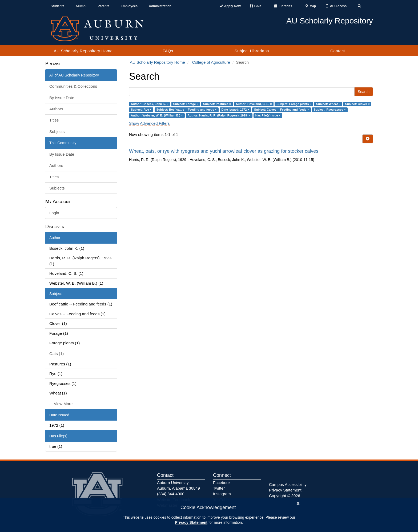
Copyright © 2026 (285, 496)
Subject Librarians (252, 51)
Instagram (222, 494)
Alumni (81, 6)
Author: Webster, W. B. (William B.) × (157, 115)
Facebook (222, 483)
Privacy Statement (191, 522)
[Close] (298, 503)
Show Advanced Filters (149, 123)
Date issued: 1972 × (236, 110)
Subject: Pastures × (217, 104)
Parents (103, 6)
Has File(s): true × (268, 115)
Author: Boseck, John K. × (150, 104)
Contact (338, 51)
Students (57, 6)
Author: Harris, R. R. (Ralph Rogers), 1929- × (219, 115)
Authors (56, 109)
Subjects (57, 132)
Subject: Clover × (357, 104)
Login (54, 213)
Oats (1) (57, 354)
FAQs (168, 51)
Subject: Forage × (186, 104)
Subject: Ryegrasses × (330, 110)
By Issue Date (62, 98)
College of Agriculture (211, 62)
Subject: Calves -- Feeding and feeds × (282, 110)
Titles (54, 120)
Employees (129, 6)
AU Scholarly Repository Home (83, 51)
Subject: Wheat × (328, 104)
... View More (61, 404)
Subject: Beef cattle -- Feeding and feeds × (186, 110)
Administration (160, 6)
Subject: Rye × (141, 110)
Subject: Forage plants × (294, 104)
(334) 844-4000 (171, 494)
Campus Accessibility (288, 484)
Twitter (219, 488)
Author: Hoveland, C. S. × (254, 104)
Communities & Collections (73, 86)
